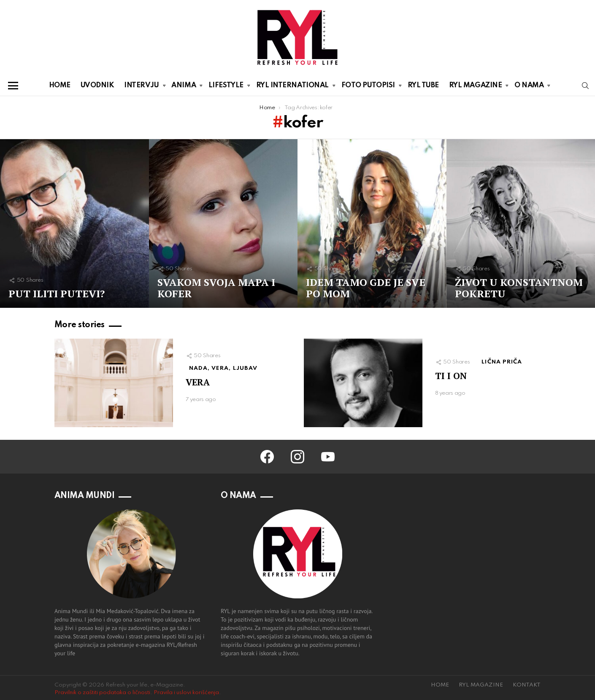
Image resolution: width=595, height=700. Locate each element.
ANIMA (184, 87)
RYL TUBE (423, 85)
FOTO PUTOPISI (368, 87)
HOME (60, 85)
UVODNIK (97, 85)
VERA (198, 382)
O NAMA (529, 87)
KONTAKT (527, 685)
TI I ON (451, 376)
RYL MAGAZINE (476, 87)
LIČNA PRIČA (502, 362)
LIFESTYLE (226, 87)
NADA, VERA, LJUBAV (223, 368)
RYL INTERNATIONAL (292, 87)
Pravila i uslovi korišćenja (186, 693)
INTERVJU (141, 87)
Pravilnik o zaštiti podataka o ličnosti (102, 693)
